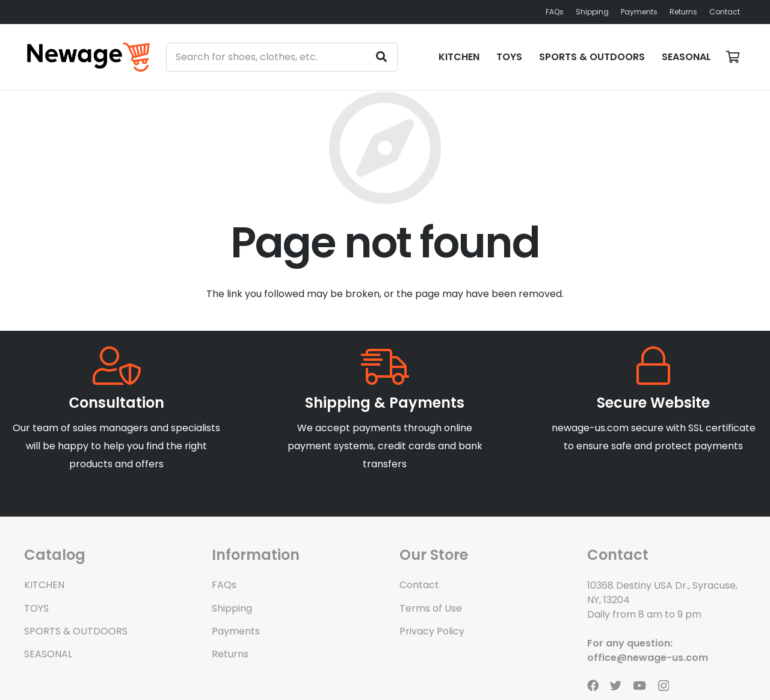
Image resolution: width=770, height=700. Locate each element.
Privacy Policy (432, 631)
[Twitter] (616, 685)
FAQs (224, 585)
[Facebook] (593, 685)
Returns (230, 654)
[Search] (381, 57)
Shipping (232, 608)
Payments (236, 631)
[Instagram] (664, 686)
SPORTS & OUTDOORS (76, 631)
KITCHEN (44, 585)
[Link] (88, 57)
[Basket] (733, 57)
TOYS (36, 608)
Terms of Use (431, 608)
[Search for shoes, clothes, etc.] (282, 57)
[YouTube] (639, 685)
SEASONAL (48, 654)
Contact (419, 585)
